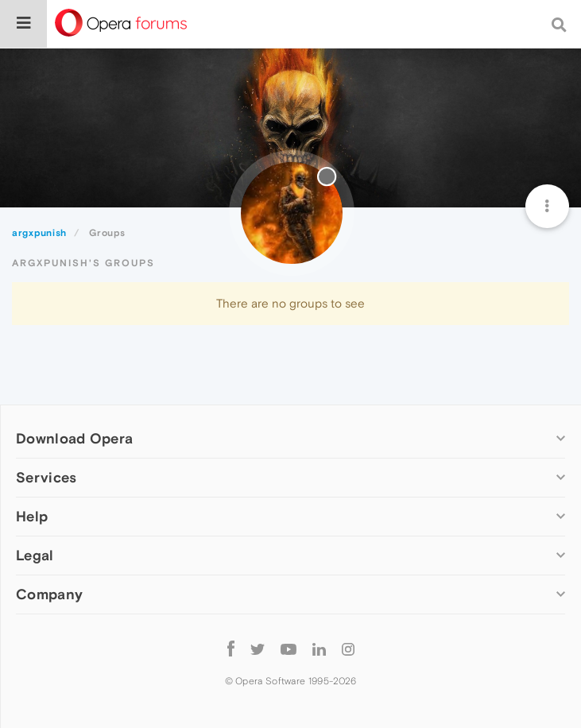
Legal (35, 555)
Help (32, 516)
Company (49, 594)
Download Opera (74, 438)
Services (46, 477)
